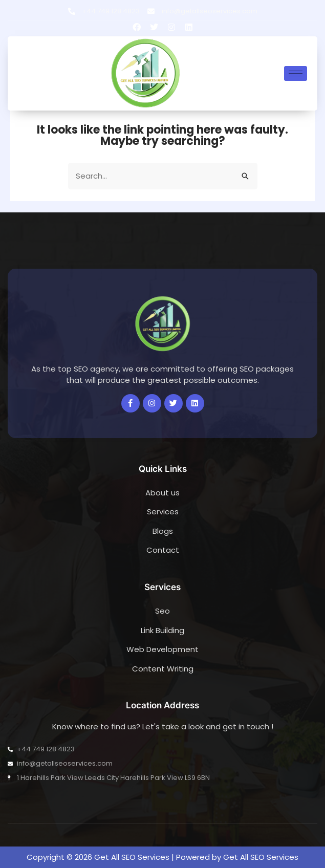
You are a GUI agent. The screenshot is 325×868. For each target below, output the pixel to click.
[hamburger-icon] (296, 73)
